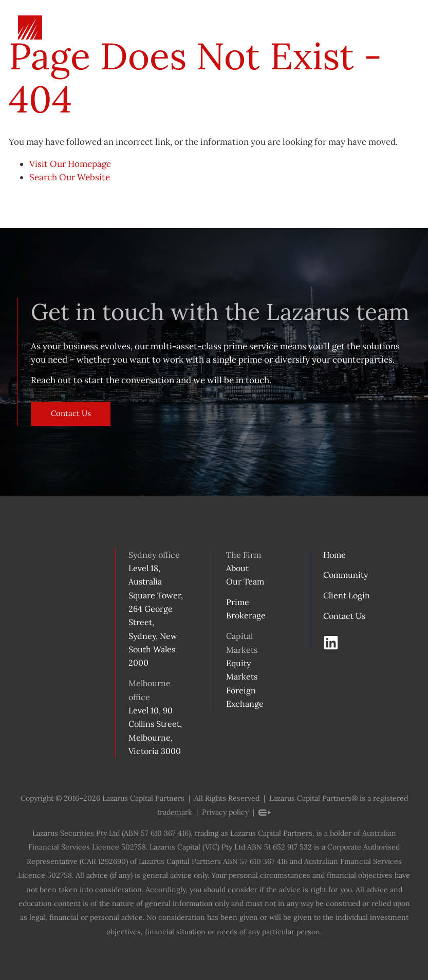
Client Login (347, 595)
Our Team (245, 581)
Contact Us (54, 408)
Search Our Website (70, 177)
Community (346, 575)
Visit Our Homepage (70, 164)
